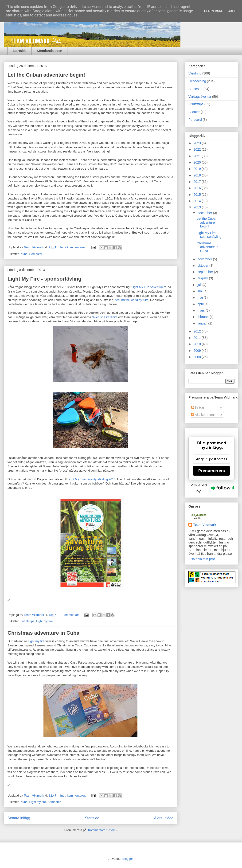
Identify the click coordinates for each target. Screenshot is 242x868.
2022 (198, 149)
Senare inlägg (19, 818)
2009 (198, 351)
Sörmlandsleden (49, 51)
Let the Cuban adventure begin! (46, 75)
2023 (198, 143)
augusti (203, 278)
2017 (198, 182)
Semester (36, 254)
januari (203, 323)
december (205, 213)
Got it (232, 11)
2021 (198, 156)
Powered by (212, 488)
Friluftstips (27, 621)
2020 (198, 162)
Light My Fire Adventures (148, 287)
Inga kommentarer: (73, 247)
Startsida (20, 51)
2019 (198, 169)
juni (200, 291)
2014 (198, 201)
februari (203, 317)
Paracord (195, 120)
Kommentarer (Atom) (102, 830)
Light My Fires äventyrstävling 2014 (91, 479)
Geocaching (197, 81)
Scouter (194, 112)
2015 (198, 195)
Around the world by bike (132, 300)
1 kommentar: (70, 615)
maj (200, 297)
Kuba (24, 254)
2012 (198, 331)
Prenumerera (212, 471)
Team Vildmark (205, 525)
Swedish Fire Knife (105, 317)
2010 (198, 344)
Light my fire (44, 621)
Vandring (195, 73)
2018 (198, 175)
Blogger (128, 859)
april (201, 304)
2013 (198, 207)
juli (200, 285)
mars (201, 310)
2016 (198, 188)
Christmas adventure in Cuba (43, 633)
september (206, 272)
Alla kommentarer (206, 415)
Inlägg (198, 407)
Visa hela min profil (202, 559)
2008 (198, 357)
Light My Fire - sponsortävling (44, 279)
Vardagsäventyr (200, 97)
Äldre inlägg (164, 818)
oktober (203, 266)
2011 (198, 338)
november (205, 259)
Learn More (214, 11)
